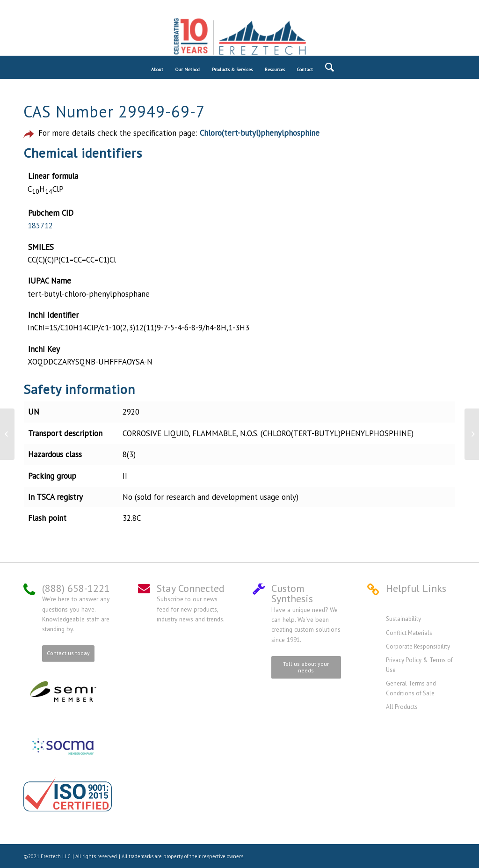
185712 (40, 226)
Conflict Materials (409, 633)
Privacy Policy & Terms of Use (419, 665)
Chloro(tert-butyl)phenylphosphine (260, 133)
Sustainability (403, 619)
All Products (402, 707)
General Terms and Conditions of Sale (411, 688)
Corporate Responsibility (418, 646)
